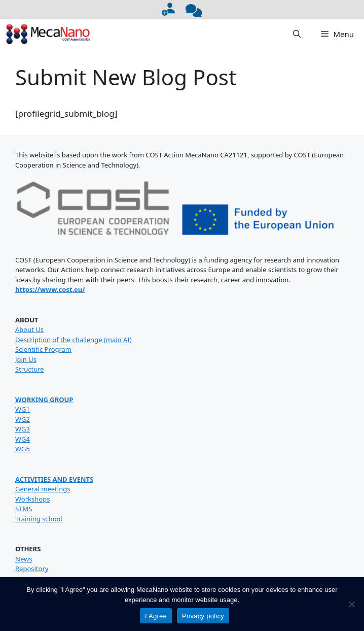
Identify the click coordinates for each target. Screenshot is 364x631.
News (24, 559)
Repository (32, 569)
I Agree (156, 616)
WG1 (23, 409)
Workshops (32, 499)
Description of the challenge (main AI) (74, 340)
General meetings (43, 489)
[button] (297, 34)
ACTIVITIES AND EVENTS (54, 479)
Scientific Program (43, 349)
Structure (30, 369)
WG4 (23, 439)
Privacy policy (203, 616)
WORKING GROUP (44, 400)
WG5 (23, 449)
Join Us (26, 359)
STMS (24, 509)
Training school (39, 519)
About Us (29, 329)
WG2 (23, 419)
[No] (351, 604)
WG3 (23, 429)
